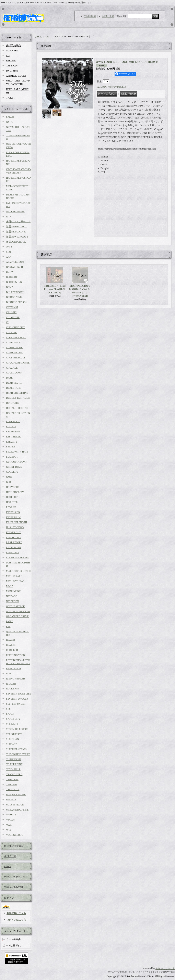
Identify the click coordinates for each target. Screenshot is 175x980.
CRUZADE (12, 368)
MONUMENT (13, 591)
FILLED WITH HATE (17, 452)
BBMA (10, 287)
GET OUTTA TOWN (17, 462)
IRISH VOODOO (15, 527)
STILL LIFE (12, 724)
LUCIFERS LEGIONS (17, 558)
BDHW (10, 272)
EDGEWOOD (13, 421)
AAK (9, 257)
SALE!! (10, 117)
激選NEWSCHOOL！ (17, 237)
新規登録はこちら (16, 913)
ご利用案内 (90, 16)
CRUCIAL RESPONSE (18, 363)
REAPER (11, 645)
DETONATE (12, 403)
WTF (9, 830)
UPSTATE (11, 800)
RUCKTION (12, 689)
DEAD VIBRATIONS (17, 393)
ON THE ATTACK (15, 606)
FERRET (11, 447)
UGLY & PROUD (15, 805)
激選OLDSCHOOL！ (17, 242)
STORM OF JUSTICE (17, 729)
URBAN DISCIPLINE (17, 810)
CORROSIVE (13, 343)
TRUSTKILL (13, 789)
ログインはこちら (16, 920)
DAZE (9, 378)
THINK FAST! (14, 759)
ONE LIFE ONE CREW (18, 611)
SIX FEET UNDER (16, 704)
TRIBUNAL (12, 779)
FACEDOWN (13, 432)
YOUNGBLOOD (15, 835)
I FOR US (11, 507)
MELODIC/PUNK (15, 212)
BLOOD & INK (14, 282)
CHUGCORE (13, 317)
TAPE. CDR (12, 66)
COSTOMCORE (14, 353)
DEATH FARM (14, 388)
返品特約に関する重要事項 (112, 87)
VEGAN (10, 820)
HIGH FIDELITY (15, 492)
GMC (9, 477)
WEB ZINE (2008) (13, 887)
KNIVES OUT (13, 532)
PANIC (10, 621)
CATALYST (12, 307)
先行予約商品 (13, 46)
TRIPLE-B (11, 785)
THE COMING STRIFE (18, 754)
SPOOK (10, 714)
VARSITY (11, 815)
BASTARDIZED (14, 267)
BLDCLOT (12, 277)
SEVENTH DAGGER (17, 699)
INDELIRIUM (13, 517)
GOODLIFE (12, 472)
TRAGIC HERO (14, 774)
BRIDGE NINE (14, 297)
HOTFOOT (12, 497)
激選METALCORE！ (17, 232)
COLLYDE (12, 332)
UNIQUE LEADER (16, 794)
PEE (8, 626)
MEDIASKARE (14, 576)
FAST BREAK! (14, 437)
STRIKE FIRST (14, 734)
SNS (8, 709)
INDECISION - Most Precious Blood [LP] (55, 289)
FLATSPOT (12, 457)
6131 (9, 252)
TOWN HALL (13, 769)
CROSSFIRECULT (16, 358)
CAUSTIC (11, 312)
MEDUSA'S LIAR (15, 581)
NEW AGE (12, 596)
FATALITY (12, 442)
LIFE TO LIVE (14, 537)
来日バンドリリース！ (18, 221)
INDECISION (13, 512)
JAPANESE (12, 51)
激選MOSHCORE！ (17, 227)
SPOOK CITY (13, 719)
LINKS (8, 866)
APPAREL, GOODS (16, 76)
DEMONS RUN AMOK (18, 398)
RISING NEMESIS (16, 679)
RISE (9, 674)
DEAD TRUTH (14, 383)
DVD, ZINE (12, 71)
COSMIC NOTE (14, 347)
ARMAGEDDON (15, 262)
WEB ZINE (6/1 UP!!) (15, 877)
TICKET (10, 98)
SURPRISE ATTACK (17, 749)
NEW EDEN (12, 601)
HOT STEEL (13, 502)
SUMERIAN (13, 739)
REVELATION (14, 669)
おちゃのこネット (165, 968)
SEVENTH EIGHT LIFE (19, 694)
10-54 (9, 247)
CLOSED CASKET (16, 338)
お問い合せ (108, 16)
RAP (8, 217)
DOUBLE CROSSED (17, 408)
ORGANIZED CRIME (17, 616)
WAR (9, 825)
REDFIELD (12, 650)
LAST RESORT (14, 542)
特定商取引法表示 (14, 846)
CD (8, 55)
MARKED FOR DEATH (18, 571)
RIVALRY (11, 684)
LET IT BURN (13, 547)
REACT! (10, 640)
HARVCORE (13, 487)
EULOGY (11, 427)
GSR (8, 482)
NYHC (10, 122)
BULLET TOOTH (15, 292)
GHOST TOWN (14, 467)
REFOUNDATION (16, 655)
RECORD (11, 61)
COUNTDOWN (14, 373)
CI (7, 322)
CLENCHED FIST (15, 327)
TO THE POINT (14, 764)
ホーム (38, 37)
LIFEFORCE (13, 552)
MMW (9, 586)
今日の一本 (10, 856)
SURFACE (11, 744)
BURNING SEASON (17, 302)
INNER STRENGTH (16, 522)
